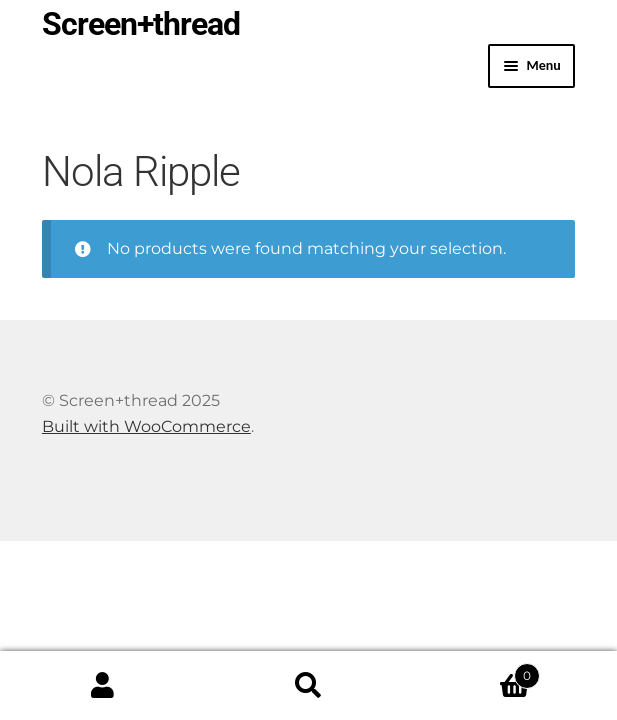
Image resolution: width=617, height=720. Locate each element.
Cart (475, 672)
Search (309, 686)
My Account (103, 686)
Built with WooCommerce (146, 426)
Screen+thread (141, 24)
